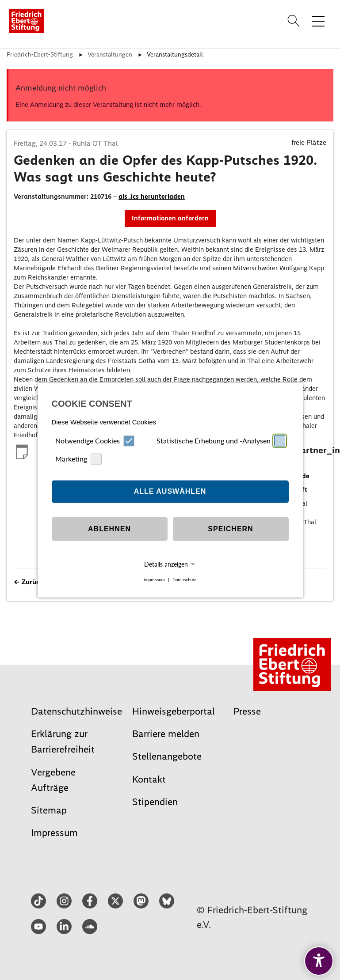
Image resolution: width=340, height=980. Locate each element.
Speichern (230, 529)
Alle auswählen (170, 491)
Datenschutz (184, 580)
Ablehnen (109, 529)
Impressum (154, 580)
